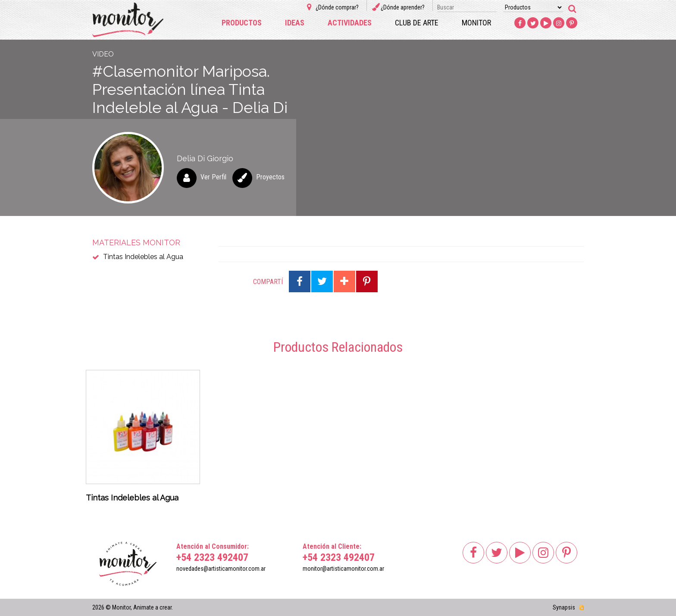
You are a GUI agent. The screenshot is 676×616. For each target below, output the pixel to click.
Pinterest (572, 23)
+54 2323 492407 (212, 557)
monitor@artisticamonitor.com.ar (343, 569)
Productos (242, 23)
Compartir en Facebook (300, 281)
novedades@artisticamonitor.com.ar (221, 569)
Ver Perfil (213, 177)
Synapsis (564, 607)
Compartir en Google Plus (344, 281)
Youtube (546, 23)
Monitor (476, 23)
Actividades (350, 23)
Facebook (520, 23)
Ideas (295, 23)
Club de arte (417, 23)
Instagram (559, 23)
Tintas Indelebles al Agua (143, 257)
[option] (143, 439)
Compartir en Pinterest (367, 281)
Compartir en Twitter (322, 281)
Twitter (533, 23)
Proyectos (270, 177)
